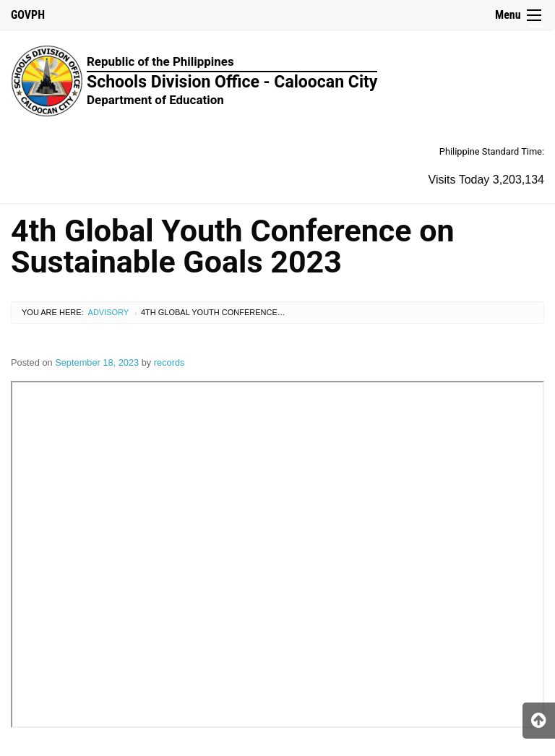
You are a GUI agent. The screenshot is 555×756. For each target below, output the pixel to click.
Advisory (109, 312)
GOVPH (28, 15)
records (169, 362)
